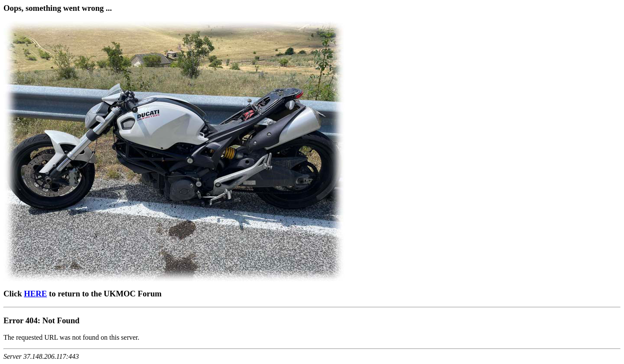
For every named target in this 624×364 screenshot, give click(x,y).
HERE (35, 294)
